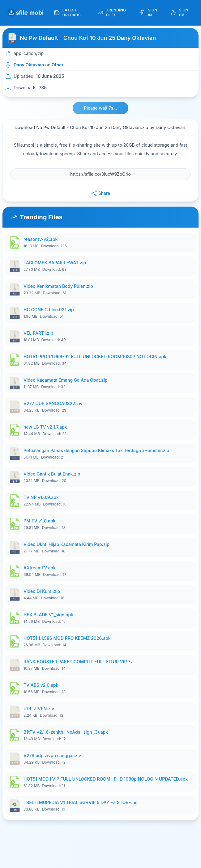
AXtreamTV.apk (40, 568)
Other (58, 65)
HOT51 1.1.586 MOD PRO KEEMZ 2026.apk (67, 638)
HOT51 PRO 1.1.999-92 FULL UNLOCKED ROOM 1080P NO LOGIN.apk (95, 356)
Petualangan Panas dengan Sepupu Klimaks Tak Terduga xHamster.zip (96, 450)
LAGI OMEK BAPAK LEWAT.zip (55, 263)
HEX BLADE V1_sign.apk (48, 615)
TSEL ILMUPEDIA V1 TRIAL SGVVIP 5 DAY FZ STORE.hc (81, 802)
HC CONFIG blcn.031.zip (49, 310)
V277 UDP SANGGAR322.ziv (53, 403)
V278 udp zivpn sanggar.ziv (52, 755)
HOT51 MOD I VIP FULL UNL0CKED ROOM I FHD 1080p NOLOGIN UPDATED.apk (106, 779)
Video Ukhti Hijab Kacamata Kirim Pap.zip (66, 544)
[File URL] (101, 174)
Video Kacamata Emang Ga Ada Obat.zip (66, 380)
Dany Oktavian (29, 65)
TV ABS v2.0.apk (41, 685)
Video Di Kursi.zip (42, 591)
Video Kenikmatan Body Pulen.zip (58, 286)
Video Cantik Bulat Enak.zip (52, 474)
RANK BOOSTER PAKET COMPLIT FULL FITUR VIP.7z (78, 662)
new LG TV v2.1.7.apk (45, 427)
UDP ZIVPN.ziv (39, 709)
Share (101, 193)
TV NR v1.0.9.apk (41, 497)
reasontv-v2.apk (41, 239)
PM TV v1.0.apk (39, 521)
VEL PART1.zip (38, 333)
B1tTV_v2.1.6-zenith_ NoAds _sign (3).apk (66, 732)
